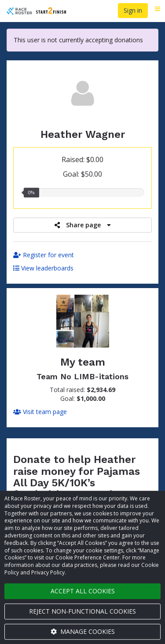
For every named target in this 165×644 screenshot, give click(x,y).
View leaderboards (43, 268)
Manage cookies (83, 631)
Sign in (133, 10)
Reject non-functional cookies (82, 611)
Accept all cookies (83, 591)
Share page (83, 225)
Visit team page (40, 412)
